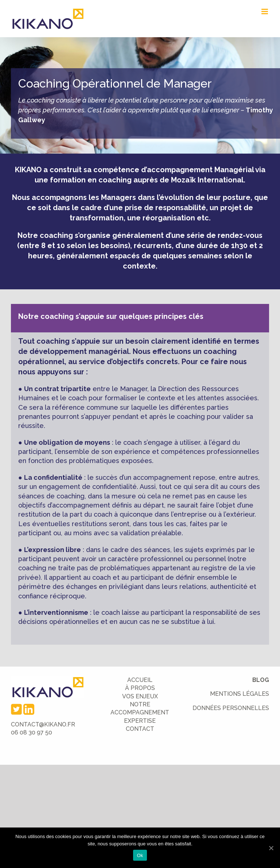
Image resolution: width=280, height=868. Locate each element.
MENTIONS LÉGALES (240, 694)
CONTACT (140, 729)
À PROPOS (140, 688)
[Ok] (271, 848)
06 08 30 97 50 (32, 732)
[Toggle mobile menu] (265, 11)
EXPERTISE (140, 721)
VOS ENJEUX (140, 696)
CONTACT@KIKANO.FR (43, 724)
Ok (140, 855)
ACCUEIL (140, 680)
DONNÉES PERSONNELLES (231, 708)
